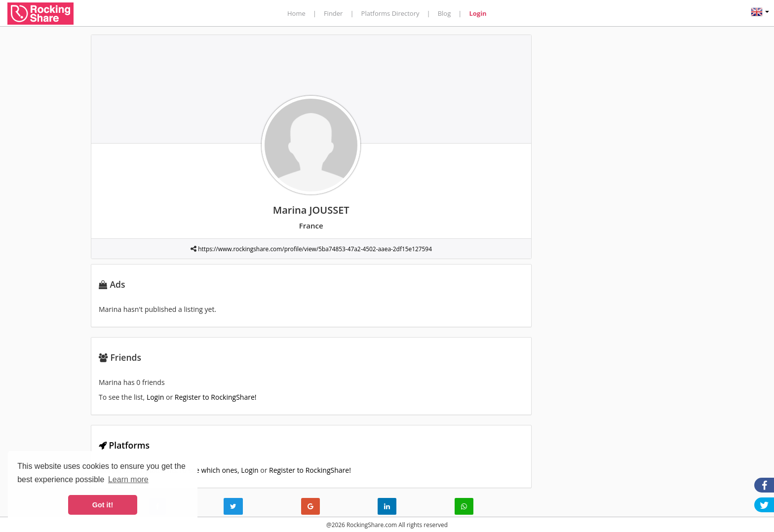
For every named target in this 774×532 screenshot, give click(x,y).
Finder (333, 13)
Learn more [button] (128, 479)
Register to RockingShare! (216, 397)
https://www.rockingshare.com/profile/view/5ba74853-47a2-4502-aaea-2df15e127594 (315, 249)
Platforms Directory (390, 13)
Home (296, 13)
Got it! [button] (103, 505)
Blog (445, 13)
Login (478, 13)
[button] (760, 13)
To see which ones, (210, 470)
